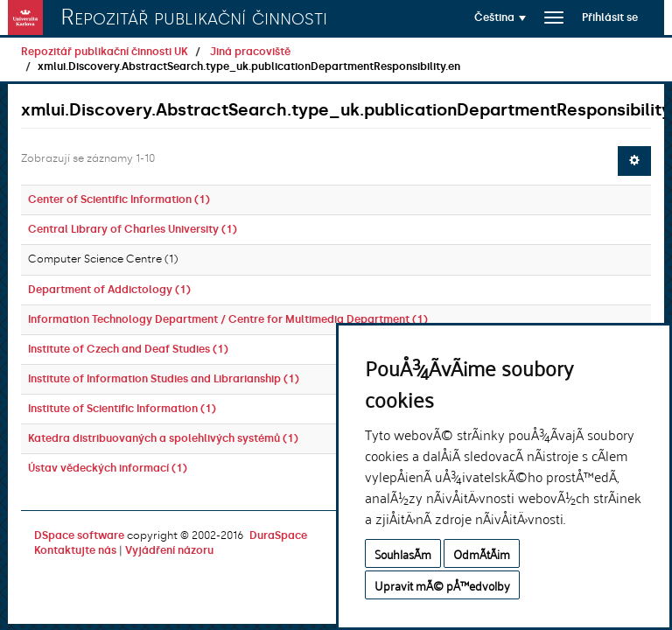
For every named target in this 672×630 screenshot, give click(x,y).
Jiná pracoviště (250, 52)
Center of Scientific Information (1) (119, 199)
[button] (500, 17)
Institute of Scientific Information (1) (122, 409)
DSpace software (79, 535)
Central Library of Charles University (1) (133, 229)
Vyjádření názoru (169, 550)
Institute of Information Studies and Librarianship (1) (164, 379)
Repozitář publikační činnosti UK (105, 52)
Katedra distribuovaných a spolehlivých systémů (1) (163, 438)
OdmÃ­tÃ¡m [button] (482, 553)
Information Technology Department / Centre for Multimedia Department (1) (228, 319)
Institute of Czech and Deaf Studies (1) (128, 349)
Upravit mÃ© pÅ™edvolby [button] (442, 585)
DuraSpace (278, 535)
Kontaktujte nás (75, 550)
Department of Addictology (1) (109, 290)
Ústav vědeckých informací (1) (108, 468)
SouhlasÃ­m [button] (403, 553)
